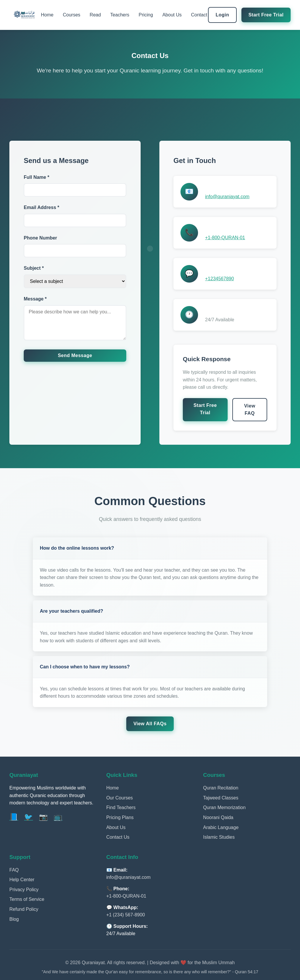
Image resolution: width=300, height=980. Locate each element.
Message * (35, 299)
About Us (172, 15)
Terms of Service (27, 899)
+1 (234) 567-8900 (126, 915)
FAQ (14, 870)
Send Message (75, 355)
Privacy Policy (24, 890)
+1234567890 (219, 279)
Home (47, 15)
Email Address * (41, 207)
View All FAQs (150, 724)
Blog (14, 919)
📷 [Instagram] (43, 817)
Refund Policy (24, 909)
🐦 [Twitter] (28, 817)
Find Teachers (121, 807)
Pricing (146, 15)
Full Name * (36, 177)
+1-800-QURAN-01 (225, 238)
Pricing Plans (120, 817)
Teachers (120, 15)
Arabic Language (221, 827)
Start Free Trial (266, 15)
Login (222, 15)
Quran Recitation (221, 788)
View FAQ (250, 410)
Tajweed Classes (221, 798)
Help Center (22, 880)
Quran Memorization (224, 807)
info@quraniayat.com (227, 197)
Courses (72, 15)
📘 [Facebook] (14, 817)
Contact (199, 15)
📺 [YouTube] (58, 817)
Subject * (34, 268)
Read (95, 15)
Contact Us (118, 837)
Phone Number (40, 238)
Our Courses (120, 798)
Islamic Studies (219, 837)
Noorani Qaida (218, 817)
